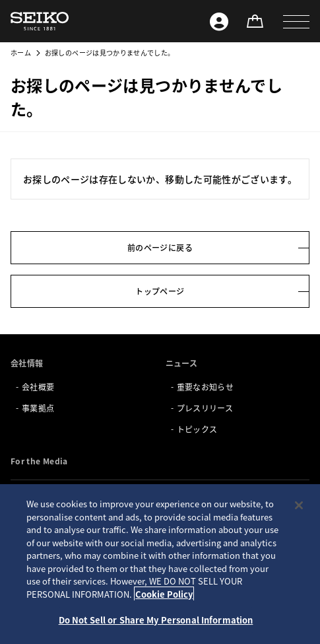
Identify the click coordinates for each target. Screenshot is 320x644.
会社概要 (38, 387)
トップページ (160, 291)
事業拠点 (38, 408)
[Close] (299, 505)
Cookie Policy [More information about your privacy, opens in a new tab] (164, 594)
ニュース (181, 363)
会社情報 (27, 363)
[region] (160, 564)
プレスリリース (205, 408)
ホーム (21, 53)
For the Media (39, 461)
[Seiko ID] (219, 21)
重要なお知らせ (205, 387)
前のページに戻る (160, 247)
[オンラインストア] (255, 21)
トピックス (197, 429)
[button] (296, 21)
